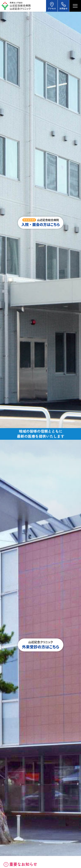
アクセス (52, 6)
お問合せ (64, 6)
